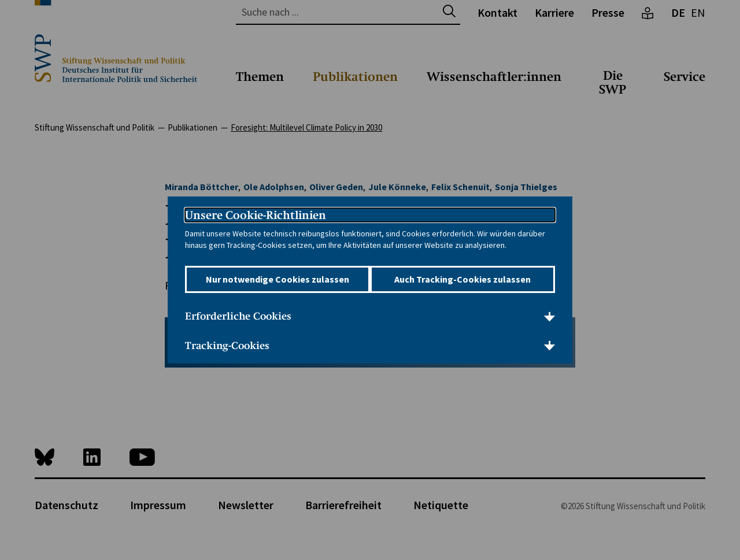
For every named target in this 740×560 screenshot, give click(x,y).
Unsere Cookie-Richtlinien (256, 207)
